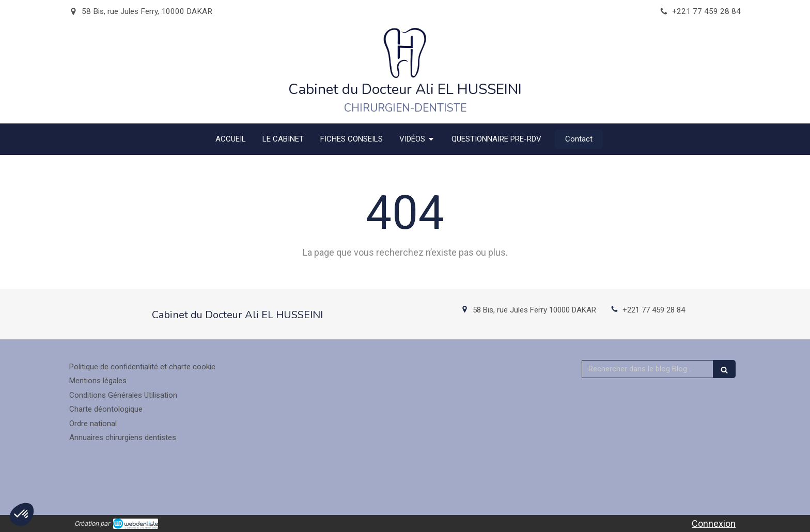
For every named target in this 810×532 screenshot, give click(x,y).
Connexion (714, 523)
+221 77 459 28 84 (654, 310)
